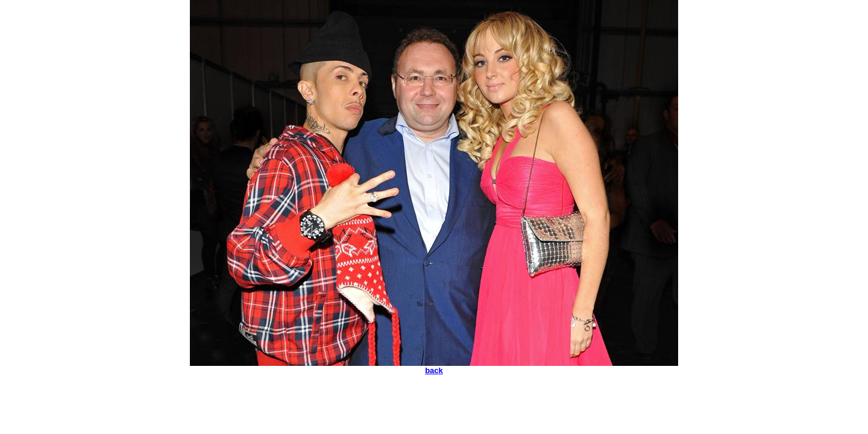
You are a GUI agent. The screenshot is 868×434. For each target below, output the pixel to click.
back (434, 370)
